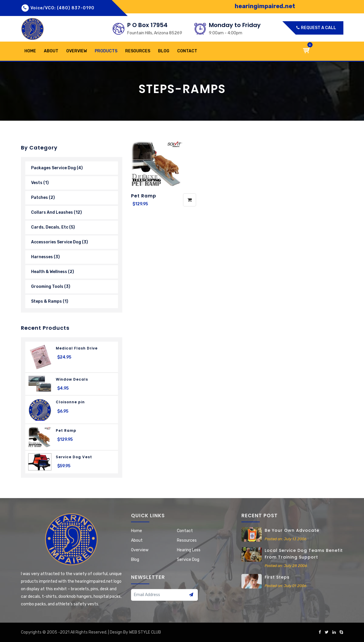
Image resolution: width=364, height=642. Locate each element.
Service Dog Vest (74, 457)
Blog (164, 51)
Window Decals (72, 379)
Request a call (316, 28)
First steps (277, 577)
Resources (138, 51)
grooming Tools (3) (51, 287)
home (30, 51)
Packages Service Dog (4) (57, 168)
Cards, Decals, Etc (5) (53, 227)
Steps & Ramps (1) (50, 301)
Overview (77, 51)
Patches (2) (43, 198)
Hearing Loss (189, 550)
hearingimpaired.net (265, 6)
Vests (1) (40, 183)
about (51, 51)
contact (187, 51)
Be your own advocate (292, 530)
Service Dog (188, 560)
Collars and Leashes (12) (57, 212)
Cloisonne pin (70, 402)
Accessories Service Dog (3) (60, 242)
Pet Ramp (66, 430)
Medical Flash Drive (77, 348)
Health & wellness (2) (53, 272)
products (106, 51)
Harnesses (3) (45, 257)
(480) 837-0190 (76, 8)
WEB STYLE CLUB (145, 632)
